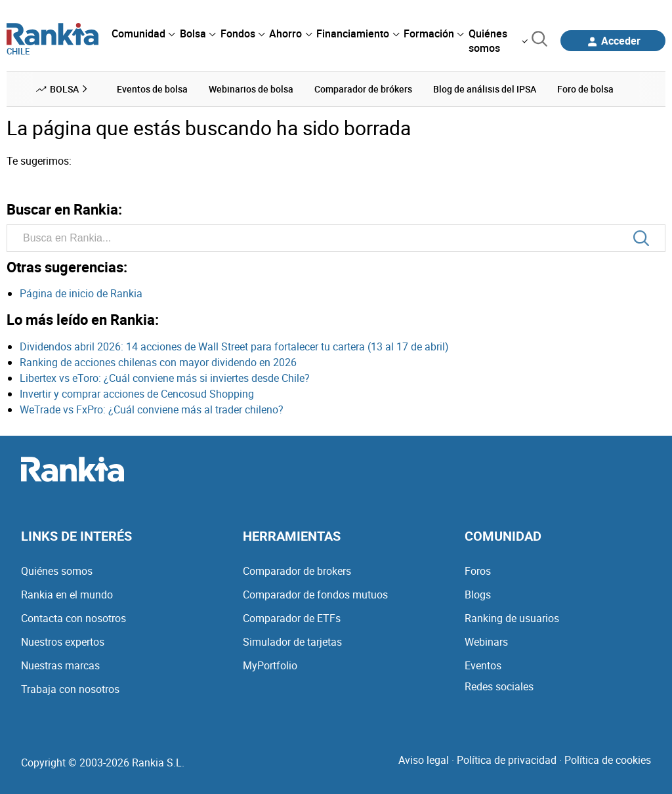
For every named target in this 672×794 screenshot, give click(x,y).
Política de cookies (608, 760)
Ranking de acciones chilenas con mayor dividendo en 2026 (158, 362)
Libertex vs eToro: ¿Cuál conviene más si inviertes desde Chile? (165, 378)
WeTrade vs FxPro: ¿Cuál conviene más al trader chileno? (152, 409)
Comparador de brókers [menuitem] (363, 89)
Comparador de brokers (297, 571)
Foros (478, 571)
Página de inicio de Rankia (81, 293)
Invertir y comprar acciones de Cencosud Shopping (137, 394)
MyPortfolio (270, 665)
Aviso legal (424, 760)
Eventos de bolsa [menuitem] (152, 89)
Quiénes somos (57, 571)
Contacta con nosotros (73, 618)
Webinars (486, 642)
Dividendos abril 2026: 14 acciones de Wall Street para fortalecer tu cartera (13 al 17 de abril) (234, 346)
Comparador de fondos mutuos (315, 595)
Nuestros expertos (63, 642)
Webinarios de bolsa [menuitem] (251, 89)
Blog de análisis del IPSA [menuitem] (485, 89)
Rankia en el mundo (67, 595)
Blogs (478, 595)
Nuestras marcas (60, 665)
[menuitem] (143, 33)
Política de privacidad (507, 760)
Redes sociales (499, 686)
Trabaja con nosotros (70, 689)
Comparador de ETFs (292, 618)
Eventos (483, 665)
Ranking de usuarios (512, 618)
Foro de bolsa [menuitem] (585, 89)
